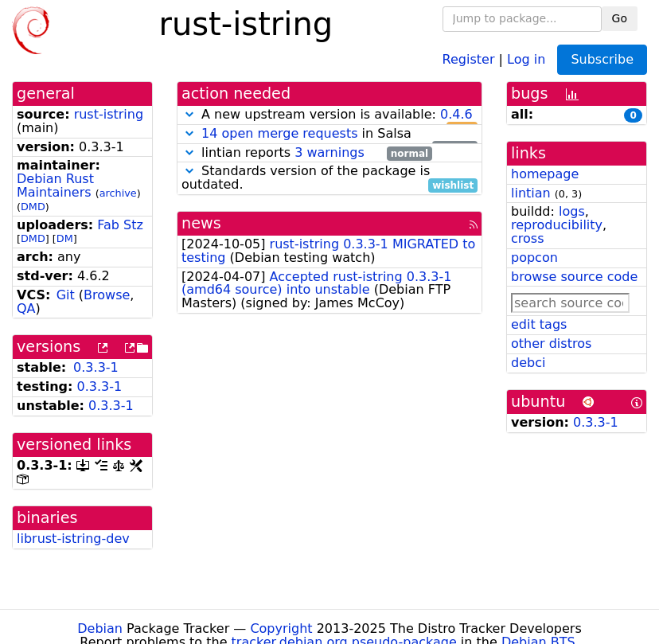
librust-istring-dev (73, 539)
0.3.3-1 (96, 367)
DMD (33, 207)
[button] (189, 114)
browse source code (574, 277)
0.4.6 (456, 114)
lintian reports (307, 153)
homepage (545, 174)
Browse (107, 295)
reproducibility (557, 225)
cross (527, 238)
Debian (100, 628)
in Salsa (329, 134)
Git (66, 295)
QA (26, 308)
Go (620, 18)
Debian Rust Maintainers (55, 185)
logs (572, 211)
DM (65, 238)
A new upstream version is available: (329, 115)
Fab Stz (120, 225)
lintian (531, 193)
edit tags (539, 324)
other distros (551, 343)
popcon (534, 258)
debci (528, 363)
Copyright (281, 628)
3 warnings (329, 152)
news (201, 223)
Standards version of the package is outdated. (329, 178)
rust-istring (109, 114)
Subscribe (602, 59)
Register (469, 59)
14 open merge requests (279, 133)
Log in (526, 59)
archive (118, 193)
